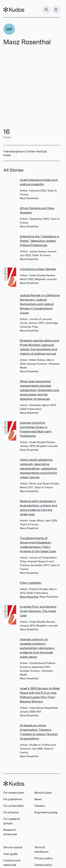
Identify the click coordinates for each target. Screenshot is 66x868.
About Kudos (43, 793)
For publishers (13, 799)
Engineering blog (46, 812)
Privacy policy (43, 858)
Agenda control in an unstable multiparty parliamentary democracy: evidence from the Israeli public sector (37, 648)
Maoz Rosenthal (29, 597)
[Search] (46, 10)
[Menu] (56, 10)
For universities (13, 806)
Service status (13, 847)
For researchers (14, 793)
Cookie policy (43, 865)
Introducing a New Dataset (38, 269)
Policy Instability (31, 583)
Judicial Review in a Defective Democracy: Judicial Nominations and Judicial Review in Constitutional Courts (40, 304)
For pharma (11, 812)
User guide (10, 854)
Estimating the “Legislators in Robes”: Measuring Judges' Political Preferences (40, 241)
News (38, 799)
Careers (40, 806)
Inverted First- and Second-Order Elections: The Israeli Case (38, 611)
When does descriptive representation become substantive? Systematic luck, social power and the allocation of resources (40, 390)
